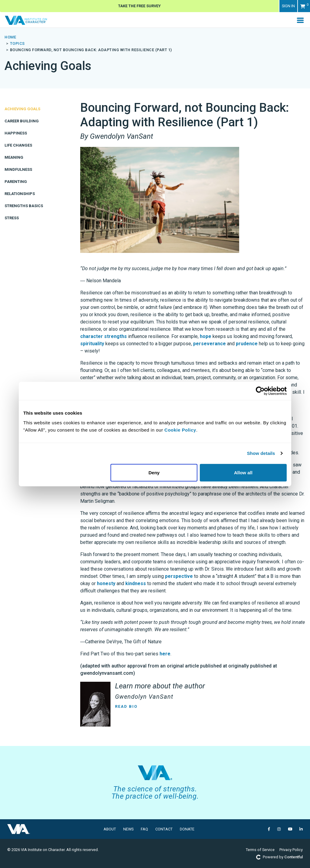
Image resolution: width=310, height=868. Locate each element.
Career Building (22, 121)
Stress (12, 218)
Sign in (288, 6)
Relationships (20, 194)
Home (10, 37)
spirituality (92, 344)
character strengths (104, 336)
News (128, 829)
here (165, 654)
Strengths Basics (24, 206)
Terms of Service (260, 850)
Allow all (243, 472)
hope (206, 336)
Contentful (294, 857)
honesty (106, 583)
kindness (136, 583)
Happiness (16, 133)
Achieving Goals (22, 109)
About (110, 829)
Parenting (16, 182)
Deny (154, 472)
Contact (164, 829)
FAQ (144, 829)
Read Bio (126, 706)
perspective (179, 576)
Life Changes (18, 145)
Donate (187, 829)
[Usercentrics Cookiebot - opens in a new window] (260, 391)
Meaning (14, 157)
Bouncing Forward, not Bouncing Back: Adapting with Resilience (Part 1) (91, 50)
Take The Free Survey (139, 6)
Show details (261, 453)
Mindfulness (18, 169)
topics (17, 43)
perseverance (209, 344)
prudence (247, 344)
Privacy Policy (291, 850)
